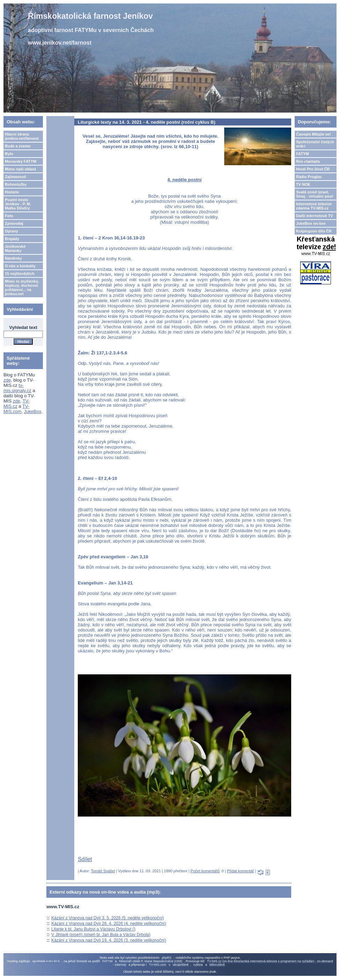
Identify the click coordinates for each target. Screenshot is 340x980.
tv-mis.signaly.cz (17, 388)
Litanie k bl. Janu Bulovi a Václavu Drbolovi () (93, 929)
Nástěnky (13, 258)
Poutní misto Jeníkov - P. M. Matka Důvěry (18, 204)
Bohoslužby (16, 184)
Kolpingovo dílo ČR (314, 231)
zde (7, 380)
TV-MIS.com (16, 409)
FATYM (302, 154)
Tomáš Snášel (103, 871)
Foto (9, 216)
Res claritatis (308, 161)
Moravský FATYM (21, 161)
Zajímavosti (16, 177)
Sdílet (85, 859)
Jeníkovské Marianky (15, 248)
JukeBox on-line (311, 223)
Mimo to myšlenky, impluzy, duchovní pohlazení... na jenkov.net (22, 288)
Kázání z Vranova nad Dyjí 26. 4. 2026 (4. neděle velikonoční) (109, 924)
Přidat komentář (241, 871)
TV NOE (303, 184)
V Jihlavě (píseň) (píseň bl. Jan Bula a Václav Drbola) (101, 935)
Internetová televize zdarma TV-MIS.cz (314, 206)
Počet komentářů (205, 871)
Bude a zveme (18, 146)
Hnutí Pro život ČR (313, 169)
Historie (12, 192)
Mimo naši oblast (20, 169)
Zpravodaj (14, 223)
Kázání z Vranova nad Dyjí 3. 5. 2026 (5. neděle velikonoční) (107, 918)
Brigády (12, 239)
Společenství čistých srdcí (315, 144)
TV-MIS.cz (17, 404)
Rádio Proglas (309, 177)
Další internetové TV (315, 216)
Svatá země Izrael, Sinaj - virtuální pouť (315, 194)
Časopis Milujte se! (313, 134)
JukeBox (33, 411)
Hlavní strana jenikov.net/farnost (22, 136)
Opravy (12, 231)
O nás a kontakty (20, 266)
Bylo (9, 154)
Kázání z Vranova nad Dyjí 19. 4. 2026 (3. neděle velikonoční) (109, 940)
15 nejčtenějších (20, 274)
